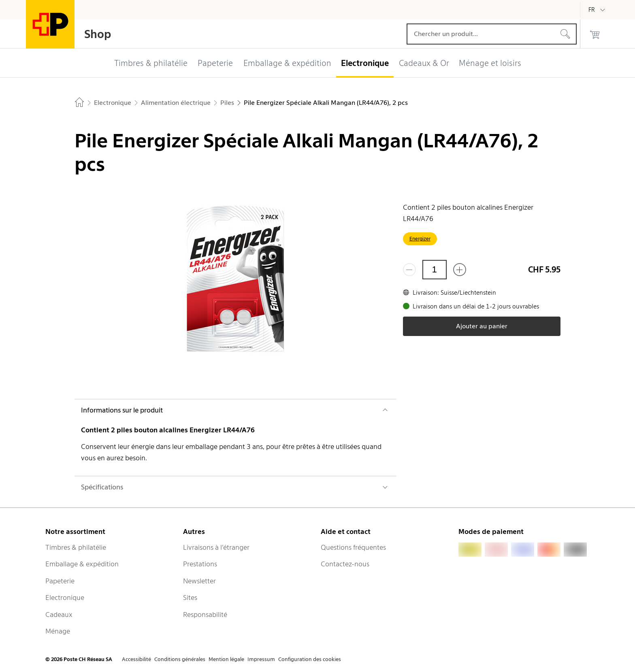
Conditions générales (180, 659)
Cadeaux (59, 615)
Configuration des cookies (310, 659)
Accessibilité (136, 659)
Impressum (261, 659)
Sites (190, 598)
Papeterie (60, 581)
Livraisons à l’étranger (216, 547)
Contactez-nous (345, 564)
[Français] (598, 10)
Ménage (58, 631)
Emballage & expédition (82, 564)
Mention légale (226, 659)
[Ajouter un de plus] (460, 270)
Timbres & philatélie (76, 547)
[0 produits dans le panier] (595, 34)
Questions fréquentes (353, 547)
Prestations (200, 564)
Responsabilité (205, 615)
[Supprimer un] (409, 270)
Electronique (65, 598)
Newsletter (199, 581)
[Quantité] (435, 270)
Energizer (420, 239)
